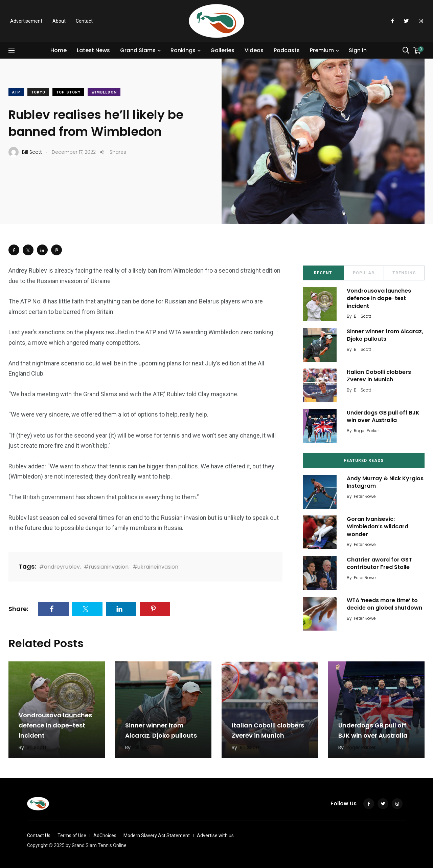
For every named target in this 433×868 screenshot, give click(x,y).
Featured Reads (364, 461)
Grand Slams (138, 50)
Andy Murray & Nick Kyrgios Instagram (385, 482)
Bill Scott (362, 316)
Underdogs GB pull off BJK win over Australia (383, 416)
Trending (404, 273)
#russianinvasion (106, 567)
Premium (322, 50)
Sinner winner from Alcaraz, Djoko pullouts (385, 335)
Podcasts (287, 50)
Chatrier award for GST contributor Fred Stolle (379, 563)
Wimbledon (104, 92)
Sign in (358, 50)
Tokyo (38, 92)
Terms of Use (72, 835)
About (59, 21)
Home (59, 50)
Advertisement (26, 21)
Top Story (68, 92)
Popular (364, 273)
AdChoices (105, 835)
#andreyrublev (60, 567)
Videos (254, 50)
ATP (16, 92)
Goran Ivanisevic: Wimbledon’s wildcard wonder (378, 527)
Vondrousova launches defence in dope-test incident (379, 298)
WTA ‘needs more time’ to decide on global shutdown (384, 604)
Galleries (222, 50)
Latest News (93, 50)
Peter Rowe (365, 496)
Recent (323, 273)
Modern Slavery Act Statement (157, 835)
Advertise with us (215, 835)
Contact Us (39, 835)
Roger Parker (366, 431)
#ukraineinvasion (155, 567)
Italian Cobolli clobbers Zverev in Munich (379, 376)
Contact (84, 21)
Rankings (183, 50)
